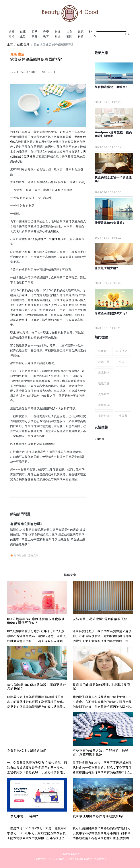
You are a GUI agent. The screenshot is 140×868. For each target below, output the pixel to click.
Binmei (99, 439)
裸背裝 (123, 416)
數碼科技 (81, 34)
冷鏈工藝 (104, 362)
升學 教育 (46, 34)
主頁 (10, 45)
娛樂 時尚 (11, 34)
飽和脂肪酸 (21, 555)
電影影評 (104, 416)
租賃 (122, 362)
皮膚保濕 (104, 405)
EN (91, 32)
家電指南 (104, 373)
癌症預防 (122, 351)
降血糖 (102, 351)
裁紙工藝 (104, 383)
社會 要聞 (69, 34)
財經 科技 (58, 34)
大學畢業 (104, 394)
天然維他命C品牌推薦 (46, 239)
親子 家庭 (35, 34)
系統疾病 (34, 555)
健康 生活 (23, 34)
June (13, 72)
